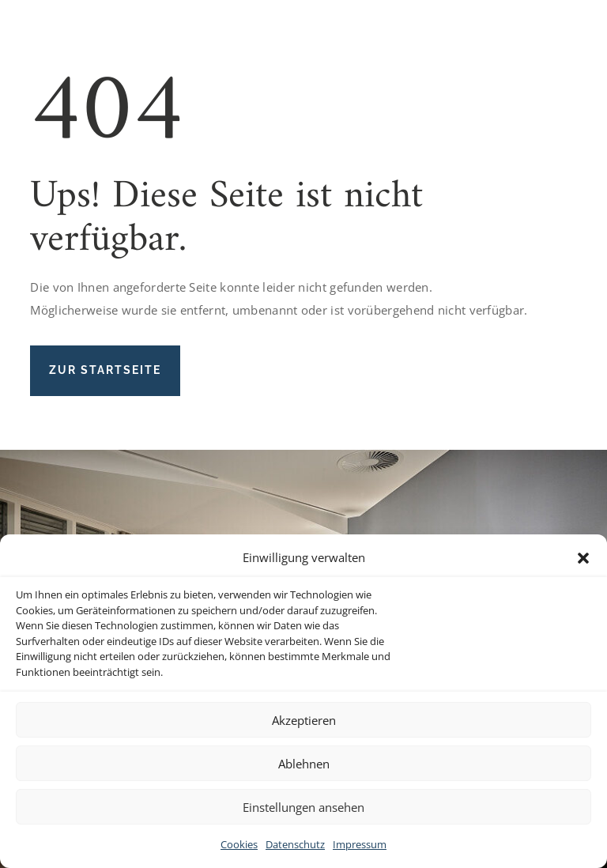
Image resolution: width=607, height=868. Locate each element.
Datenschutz (295, 844)
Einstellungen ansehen (303, 807)
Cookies (239, 844)
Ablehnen (304, 764)
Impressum (360, 844)
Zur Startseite (105, 370)
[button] (583, 558)
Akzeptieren (304, 720)
